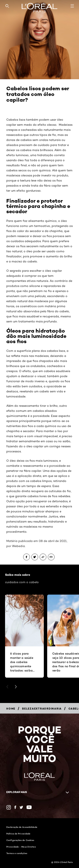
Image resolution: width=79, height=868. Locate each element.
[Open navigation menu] (72, 6)
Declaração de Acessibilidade (22, 827)
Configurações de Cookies (20, 840)
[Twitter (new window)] (21, 807)
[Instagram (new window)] (9, 807)
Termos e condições (17, 853)
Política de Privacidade (18, 834)
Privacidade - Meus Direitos (21, 847)
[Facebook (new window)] (15, 807)
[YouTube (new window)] (29, 807)
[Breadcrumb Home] (11, 709)
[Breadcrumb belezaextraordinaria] (42, 709)
